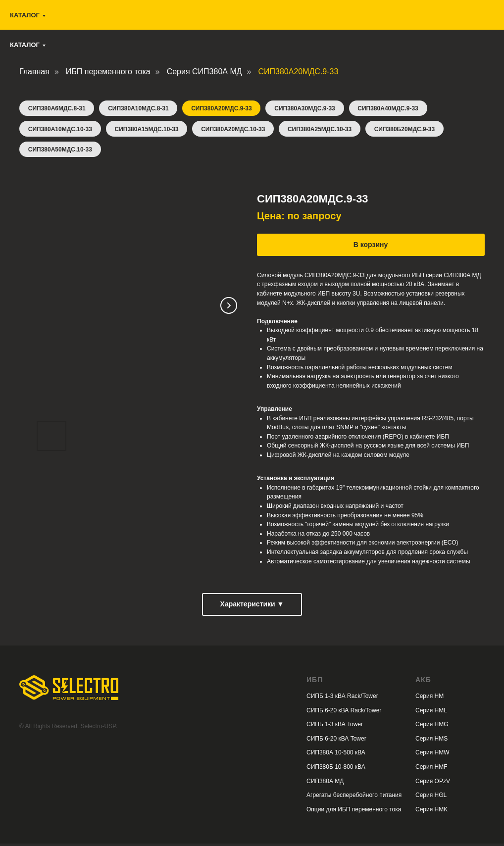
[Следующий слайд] (229, 308)
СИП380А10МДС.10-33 (61, 130)
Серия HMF (431, 769)
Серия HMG (432, 727)
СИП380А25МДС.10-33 (324, 130)
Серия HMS (431, 741)
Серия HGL (431, 797)
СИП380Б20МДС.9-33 (410, 130)
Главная (34, 72)
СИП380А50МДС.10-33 (61, 151)
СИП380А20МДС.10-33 (236, 130)
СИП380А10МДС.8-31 (140, 109)
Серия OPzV (433, 784)
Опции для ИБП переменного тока (354, 812)
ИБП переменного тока (108, 72)
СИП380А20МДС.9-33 (225, 109)
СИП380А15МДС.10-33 (148, 130)
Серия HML (431, 713)
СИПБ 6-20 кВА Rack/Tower (344, 713)
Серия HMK (431, 812)
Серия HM (429, 698)
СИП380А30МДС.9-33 (309, 109)
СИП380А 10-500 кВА (336, 755)
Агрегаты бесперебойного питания (354, 797)
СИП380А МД (325, 784)
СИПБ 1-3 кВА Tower (335, 727)
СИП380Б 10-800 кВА (336, 769)
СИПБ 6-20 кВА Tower (336, 741)
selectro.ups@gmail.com (312, 19)
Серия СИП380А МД (204, 72)
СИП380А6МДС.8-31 (57, 109)
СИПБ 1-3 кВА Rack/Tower (342, 698)
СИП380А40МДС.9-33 (393, 109)
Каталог (25, 45)
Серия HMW (432, 755)
